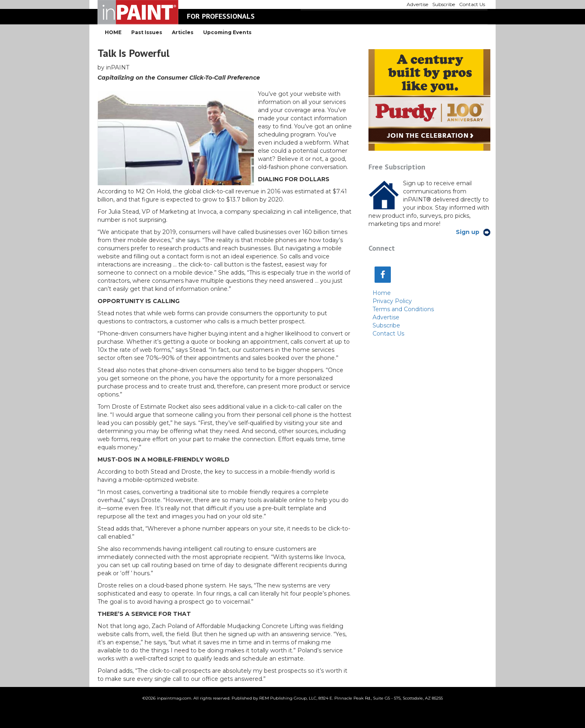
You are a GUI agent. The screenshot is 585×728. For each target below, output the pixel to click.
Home (382, 293)
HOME (113, 32)
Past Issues (147, 32)
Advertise (386, 317)
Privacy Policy (392, 301)
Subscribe (386, 325)
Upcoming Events (227, 32)
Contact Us (388, 334)
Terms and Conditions (403, 309)
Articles (183, 32)
